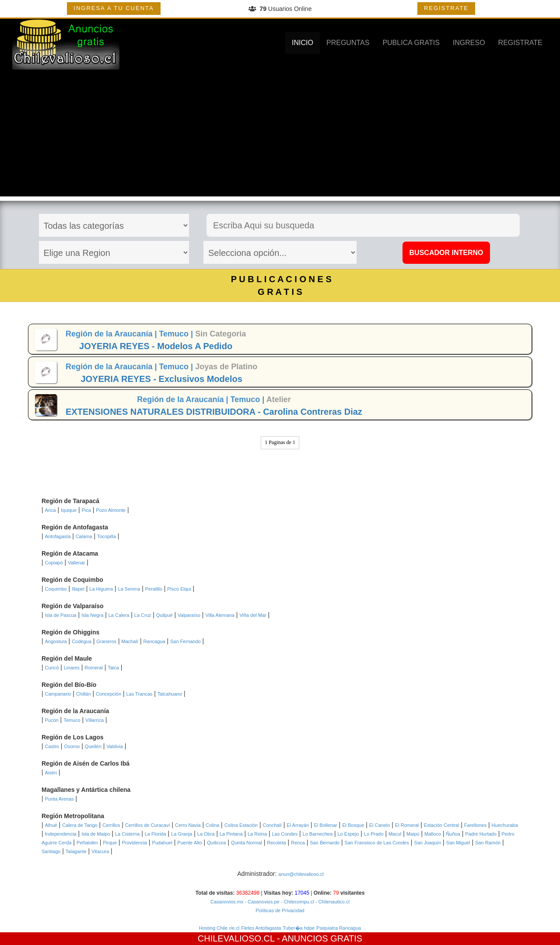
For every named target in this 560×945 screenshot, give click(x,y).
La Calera (119, 615)
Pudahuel (162, 843)
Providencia (134, 843)
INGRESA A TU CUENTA (114, 8)
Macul (395, 834)
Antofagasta (58, 536)
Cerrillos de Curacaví (148, 825)
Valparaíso (189, 615)
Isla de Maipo (96, 834)
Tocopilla (107, 536)
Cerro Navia (188, 825)
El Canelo (380, 825)
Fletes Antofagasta (261, 928)
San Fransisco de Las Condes (377, 843)
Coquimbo (56, 589)
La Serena (129, 589)
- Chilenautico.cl (332, 902)
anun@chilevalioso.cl (301, 874)
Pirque (110, 843)
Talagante (76, 851)
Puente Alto (189, 843)
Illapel (78, 589)
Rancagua (154, 641)
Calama (84, 536)
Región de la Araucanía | (112, 334)
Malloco (433, 834)
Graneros (106, 641)
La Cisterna (127, 834)
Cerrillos (111, 825)
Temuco (72, 720)
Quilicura (216, 843)
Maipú (413, 834)
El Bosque (353, 825)
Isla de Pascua (61, 615)
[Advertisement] (280, 135)
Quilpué (164, 615)
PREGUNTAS (348, 43)
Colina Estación (241, 825)
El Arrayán (298, 825)
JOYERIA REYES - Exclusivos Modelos (161, 379)
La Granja (182, 834)
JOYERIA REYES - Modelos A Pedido (156, 346)
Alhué (51, 825)
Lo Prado (374, 834)
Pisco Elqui (179, 589)
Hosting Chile (213, 928)
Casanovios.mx (227, 902)
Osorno (72, 746)
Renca (298, 843)
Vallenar (77, 563)
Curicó (52, 668)
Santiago (51, 851)
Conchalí (272, 825)
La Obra (206, 834)
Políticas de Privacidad (280, 910)
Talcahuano (170, 694)
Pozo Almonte (111, 510)
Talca (113, 668)
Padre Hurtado (481, 834)
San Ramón (488, 843)
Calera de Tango (80, 825)
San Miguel (458, 843)
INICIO (303, 43)
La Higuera (101, 589)
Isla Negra (92, 615)
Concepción (108, 694)
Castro (52, 746)
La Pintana (231, 834)
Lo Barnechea (318, 834)
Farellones (475, 825)
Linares (72, 668)
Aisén (51, 773)
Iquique (69, 510)
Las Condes (285, 834)
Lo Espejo (348, 834)
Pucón (52, 720)
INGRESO (469, 43)
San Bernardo (325, 843)
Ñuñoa (453, 834)
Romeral (94, 668)
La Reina (257, 834)
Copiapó (54, 563)
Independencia (61, 834)
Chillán (84, 694)
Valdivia (115, 746)
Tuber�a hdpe (299, 928)
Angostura (56, 641)
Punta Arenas (59, 799)
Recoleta (276, 843)
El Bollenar (326, 825)
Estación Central (442, 825)
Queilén (93, 746)
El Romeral (407, 825)
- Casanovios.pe (261, 902)
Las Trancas (139, 694)
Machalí (130, 641)
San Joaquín (427, 843)
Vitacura (100, 851)
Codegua (82, 641)
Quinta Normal (247, 843)
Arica (51, 510)
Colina (212, 825)
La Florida (156, 834)
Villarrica (94, 720)
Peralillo (154, 589)
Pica (86, 510)
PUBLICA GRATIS (411, 43)
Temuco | (177, 334)
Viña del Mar (253, 615)
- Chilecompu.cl (297, 902)
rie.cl (234, 928)
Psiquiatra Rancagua (339, 928)
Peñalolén (87, 843)
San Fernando (185, 641)
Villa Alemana (220, 615)
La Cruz (143, 615)
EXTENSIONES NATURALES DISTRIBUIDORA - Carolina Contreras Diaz (214, 412)
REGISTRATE (446, 8)
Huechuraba (505, 825)
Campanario (58, 694)
